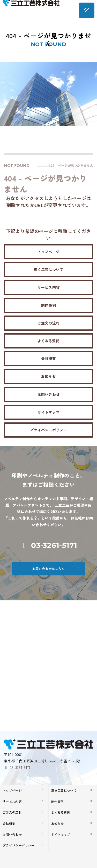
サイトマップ (49, 412)
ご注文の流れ (49, 323)
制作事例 (48, 305)
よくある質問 (49, 341)
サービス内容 (49, 287)
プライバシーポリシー (48, 430)
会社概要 (48, 359)
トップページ (49, 252)
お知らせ (48, 376)
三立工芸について (48, 269)
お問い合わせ (49, 394)
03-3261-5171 (20, 767)
